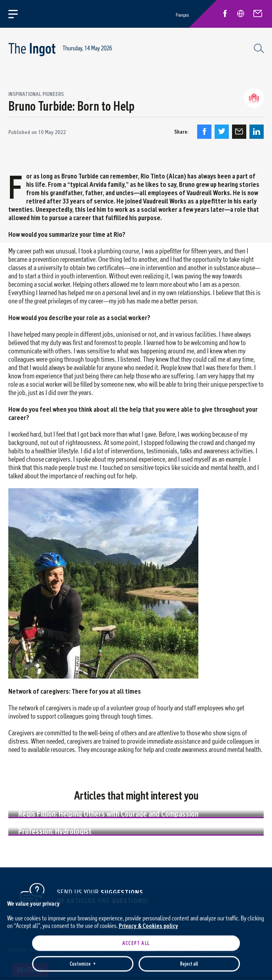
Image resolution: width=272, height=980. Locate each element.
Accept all (136, 829)
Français (182, 15)
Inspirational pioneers (36, 94)
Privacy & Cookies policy (148, 812)
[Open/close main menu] (18, 14)
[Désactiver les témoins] (257, 974)
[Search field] (258, 48)
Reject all (189, 850)
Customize (83, 850)
